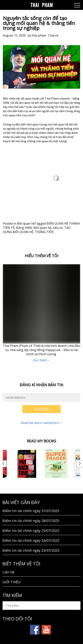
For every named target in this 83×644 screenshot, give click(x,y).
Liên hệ (8, 572)
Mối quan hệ (26, 223)
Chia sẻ (53, 35)
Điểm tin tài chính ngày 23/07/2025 (31, 550)
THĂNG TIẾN (44, 232)
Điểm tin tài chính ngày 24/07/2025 (31, 540)
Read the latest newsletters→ (42, 423)
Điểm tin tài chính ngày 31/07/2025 (31, 511)
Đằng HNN (24, 228)
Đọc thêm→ (42, 360)
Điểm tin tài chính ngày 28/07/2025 (31, 521)
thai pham (39, 35)
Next (80, 464)
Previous (3, 464)
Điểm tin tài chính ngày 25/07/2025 (31, 531)
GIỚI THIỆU (12, 582)
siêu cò (58, 228)
